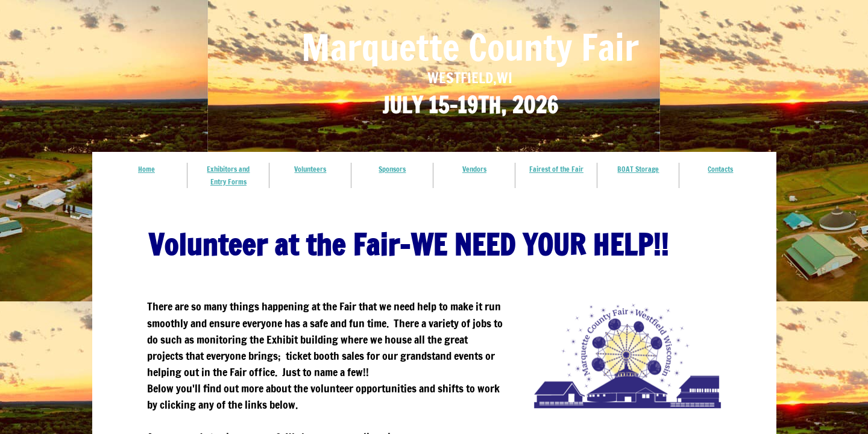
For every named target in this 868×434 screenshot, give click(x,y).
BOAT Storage (638, 169)
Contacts (720, 169)
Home (146, 169)
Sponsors (392, 169)
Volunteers (310, 169)
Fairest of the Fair (556, 169)
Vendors (474, 169)
